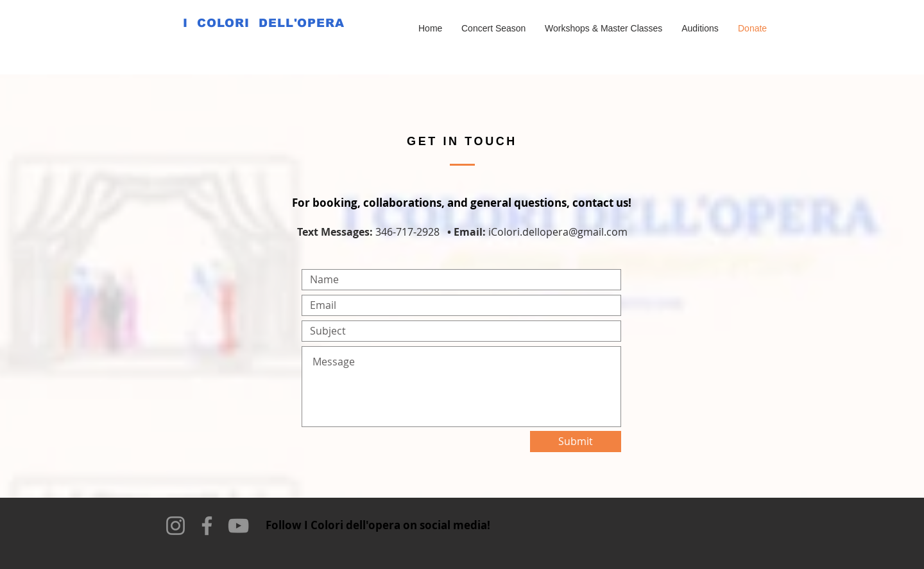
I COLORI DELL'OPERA (264, 23)
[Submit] (576, 442)
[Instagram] (175, 526)
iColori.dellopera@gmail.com (558, 232)
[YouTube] (238, 526)
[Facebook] (207, 526)
